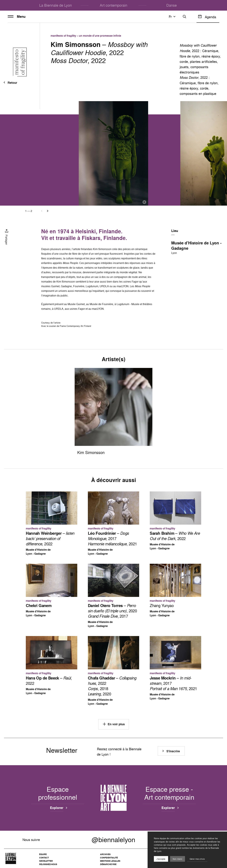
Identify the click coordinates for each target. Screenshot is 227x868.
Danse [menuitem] (171, 5)
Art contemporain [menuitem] (113, 5)
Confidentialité (109, 858)
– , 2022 (50, 539)
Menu (17, 17)
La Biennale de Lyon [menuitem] (56, 5)
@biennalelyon (113, 840)
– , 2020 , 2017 (112, 611)
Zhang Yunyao (162, 606)
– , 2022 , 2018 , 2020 (112, 686)
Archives (105, 854)
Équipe (43, 854)
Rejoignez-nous (48, 864)
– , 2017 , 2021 (112, 539)
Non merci (178, 859)
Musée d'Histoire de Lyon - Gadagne (196, 246)
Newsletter (46, 861)
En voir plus (114, 724)
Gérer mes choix (197, 859)
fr (173, 17)
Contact (44, 858)
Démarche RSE (108, 864)
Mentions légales (110, 861)
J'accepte (161, 859)
